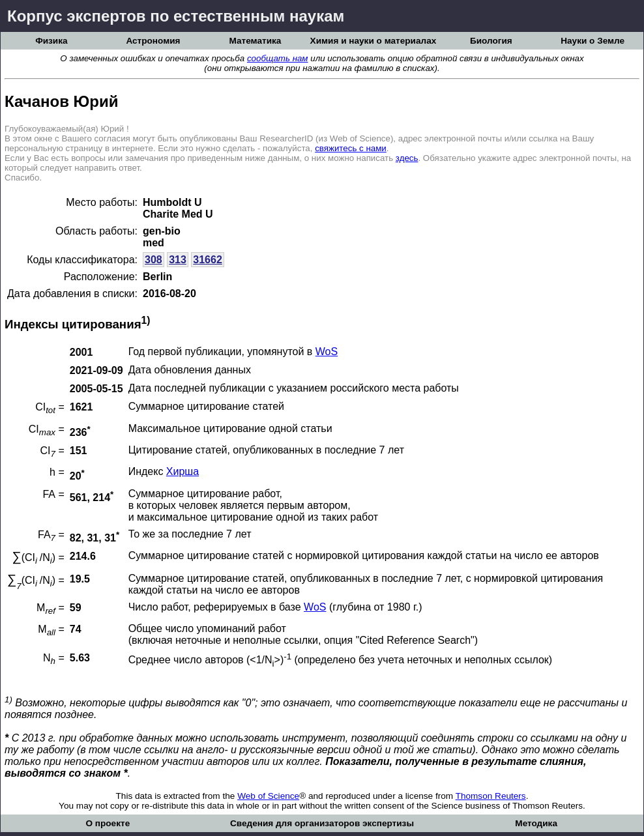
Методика (536, 823)
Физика (51, 41)
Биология (491, 41)
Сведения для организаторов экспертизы (322, 823)
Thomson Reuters (491, 796)
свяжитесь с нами (351, 148)
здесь (407, 158)
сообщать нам (278, 58)
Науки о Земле (593, 41)
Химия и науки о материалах (373, 41)
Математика (255, 41)
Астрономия (153, 41)
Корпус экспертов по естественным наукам (176, 16)
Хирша (183, 471)
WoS (327, 352)
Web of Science (268, 796)
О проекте (108, 823)
